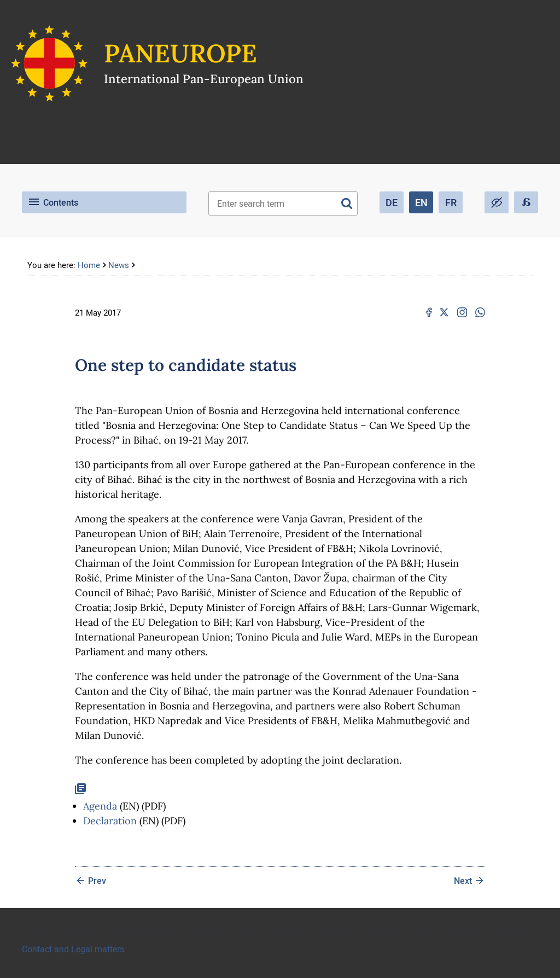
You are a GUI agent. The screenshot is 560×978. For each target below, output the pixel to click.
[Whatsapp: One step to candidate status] (480, 312)
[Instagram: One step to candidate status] (462, 312)
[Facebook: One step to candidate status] (429, 312)
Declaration (110, 821)
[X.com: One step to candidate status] (444, 312)
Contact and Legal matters (73, 949)
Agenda (100, 806)
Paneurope (180, 54)
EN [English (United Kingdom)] (421, 202)
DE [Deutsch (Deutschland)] (392, 202)
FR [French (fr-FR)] (451, 202)
